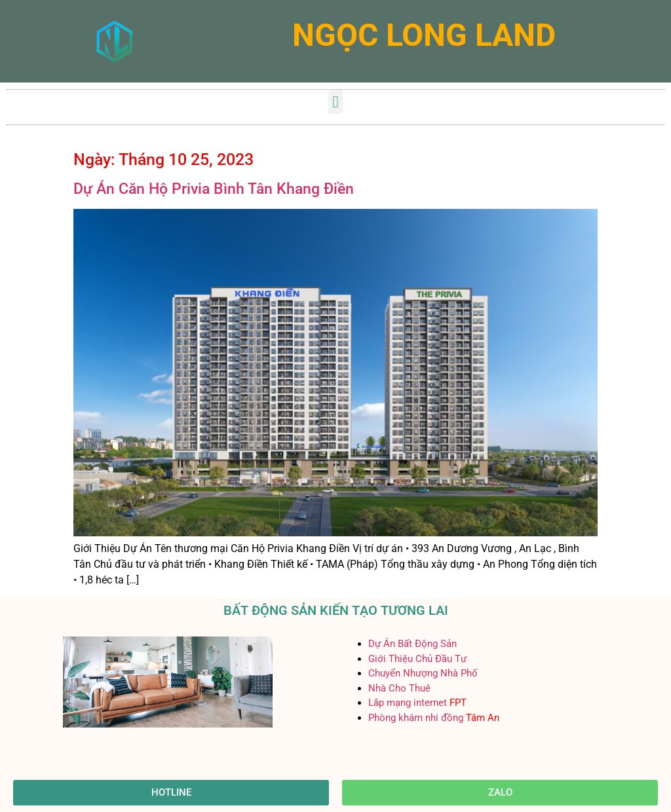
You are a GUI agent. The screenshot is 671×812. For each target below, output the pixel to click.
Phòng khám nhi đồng (416, 718)
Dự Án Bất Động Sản (412, 644)
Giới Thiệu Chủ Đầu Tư (417, 659)
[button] (335, 102)
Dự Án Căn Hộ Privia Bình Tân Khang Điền (214, 189)
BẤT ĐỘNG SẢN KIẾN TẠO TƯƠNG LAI (336, 610)
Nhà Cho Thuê (399, 688)
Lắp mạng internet (408, 703)
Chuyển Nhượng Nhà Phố (423, 673)
